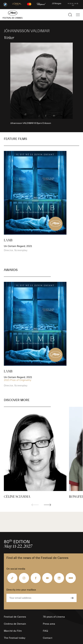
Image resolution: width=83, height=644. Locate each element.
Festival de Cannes (15, 617)
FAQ (45, 631)
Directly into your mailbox (21, 590)
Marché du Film (13, 631)
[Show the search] (70, 15)
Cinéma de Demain (15, 624)
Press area (49, 624)
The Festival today (15, 638)
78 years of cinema (54, 617)
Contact (48, 638)
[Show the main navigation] (78, 15)
